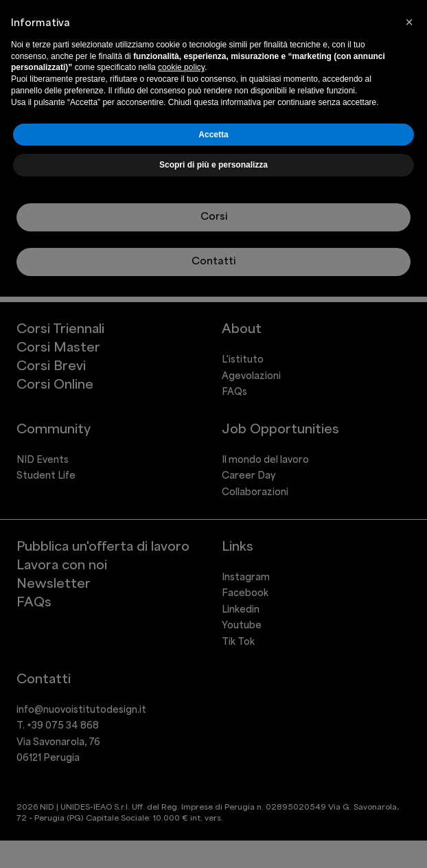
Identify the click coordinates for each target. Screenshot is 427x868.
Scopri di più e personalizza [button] (213, 165)
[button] (409, 22)
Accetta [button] (213, 135)
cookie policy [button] (181, 67)
